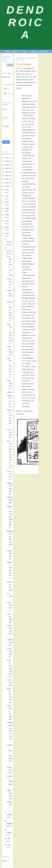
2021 (7, 158)
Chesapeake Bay (10, 500)
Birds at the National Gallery (9, 668)
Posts (7, 89)
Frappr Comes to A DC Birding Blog (10, 517)
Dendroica (26, 22)
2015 (7, 179)
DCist (27, 355)
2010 (7, 202)
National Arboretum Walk (9, 418)
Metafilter (29, 170)
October (10, 814)
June (9, 845)
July (9, 838)
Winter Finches (10, 770)
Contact (33, 51)
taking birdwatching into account (28, 241)
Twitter (25, 51)
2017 (7, 172)
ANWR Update (10, 642)
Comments (9, 94)
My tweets (6, 77)
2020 (7, 161)
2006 (7, 227)
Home (7, 51)
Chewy (9, 392)
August (9, 832)
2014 (7, 183)
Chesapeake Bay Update (10, 488)
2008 (7, 215)
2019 (7, 165)
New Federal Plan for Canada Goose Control (10, 454)
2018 (7, 168)
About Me (16, 51)
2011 (7, 196)
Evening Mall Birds (10, 781)
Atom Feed (43, 51)
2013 (7, 186)
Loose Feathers (9, 682)
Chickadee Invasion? (10, 631)
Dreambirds (9, 805)
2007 (7, 221)
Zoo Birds (10, 596)
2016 (7, 175)
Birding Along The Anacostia (10, 539)
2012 (7, 190)
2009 (7, 208)
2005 (7, 233)
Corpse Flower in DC (9, 401)
